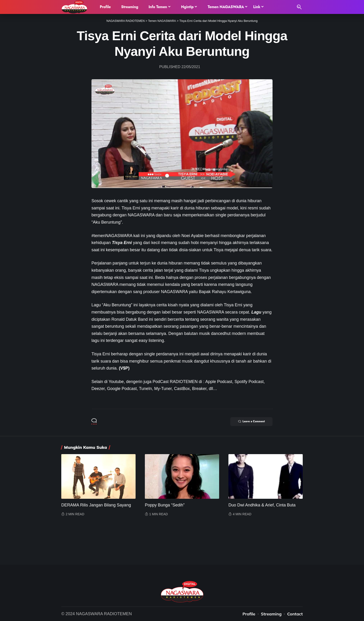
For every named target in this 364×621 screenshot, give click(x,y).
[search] (299, 7)
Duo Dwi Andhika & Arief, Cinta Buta (262, 505)
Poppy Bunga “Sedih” (165, 505)
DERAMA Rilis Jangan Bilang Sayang (96, 505)
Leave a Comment (250, 422)
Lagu (256, 312)
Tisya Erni (122, 243)
